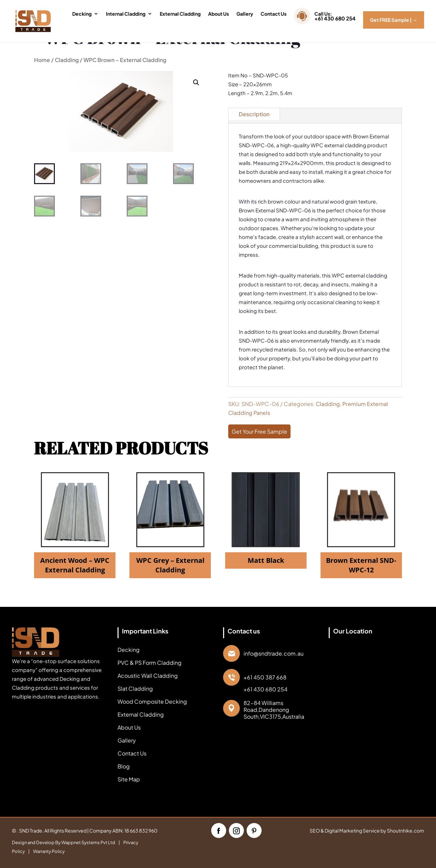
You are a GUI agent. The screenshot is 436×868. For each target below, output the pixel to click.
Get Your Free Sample (259, 431)
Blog (124, 766)
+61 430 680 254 (266, 689)
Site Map (129, 779)
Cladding (67, 60)
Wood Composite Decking (152, 701)
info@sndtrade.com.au (274, 654)
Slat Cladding (135, 689)
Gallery (245, 14)
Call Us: (335, 18)
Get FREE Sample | (394, 20)
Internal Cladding (126, 14)
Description (254, 114)
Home (42, 60)
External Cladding (180, 14)
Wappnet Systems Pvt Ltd (88, 842)
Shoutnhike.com (406, 830)
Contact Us (274, 14)
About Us (219, 14)
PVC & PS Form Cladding (150, 663)
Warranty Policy (49, 851)
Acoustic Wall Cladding (148, 676)
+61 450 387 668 (265, 677)
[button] (196, 83)
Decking (82, 14)
